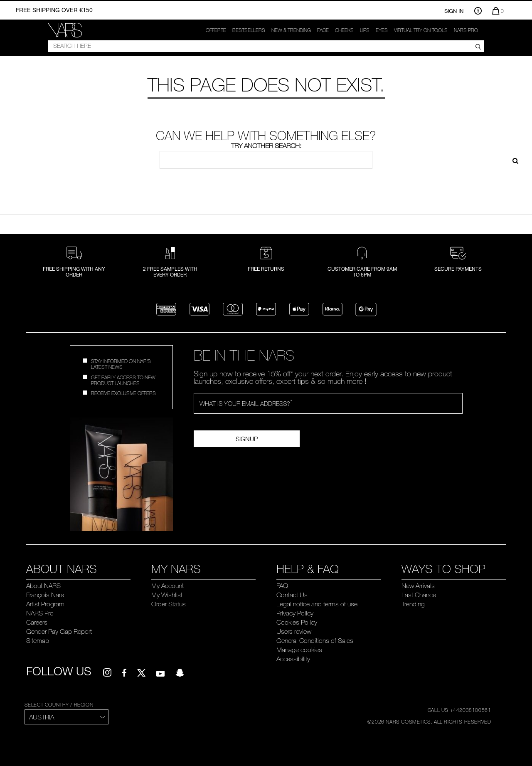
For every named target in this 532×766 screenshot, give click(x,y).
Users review (294, 631)
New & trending (291, 30)
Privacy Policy (295, 613)
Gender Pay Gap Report (59, 631)
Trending (413, 604)
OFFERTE (216, 30)
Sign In (454, 11)
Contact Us (292, 595)
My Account (167, 586)
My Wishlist (167, 595)
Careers (37, 622)
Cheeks (344, 30)
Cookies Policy (297, 622)
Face (323, 30)
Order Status (169, 604)
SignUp (247, 439)
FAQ (282, 586)
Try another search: (266, 146)
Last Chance (419, 595)
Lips (365, 30)
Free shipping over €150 (54, 10)
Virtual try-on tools (421, 30)
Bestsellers (249, 30)
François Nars (45, 595)
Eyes (382, 30)
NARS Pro (466, 30)
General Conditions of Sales (315, 640)
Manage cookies (299, 650)
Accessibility (293, 659)
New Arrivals (418, 586)
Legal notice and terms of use (317, 604)
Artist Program (45, 604)
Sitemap (38, 640)
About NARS (43, 586)
